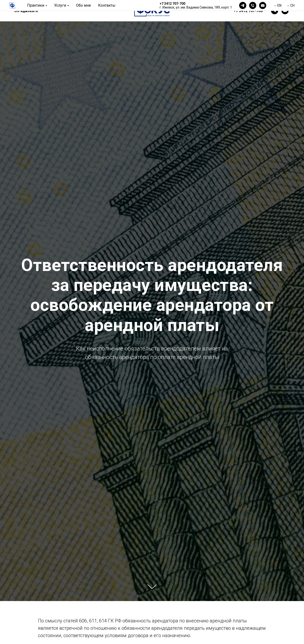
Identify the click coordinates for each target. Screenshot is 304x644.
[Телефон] (253, 5)
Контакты (107, 5)
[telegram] (243, 5)
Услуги (60, 5)
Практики (36, 5)
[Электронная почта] (263, 5)
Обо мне (83, 5)
